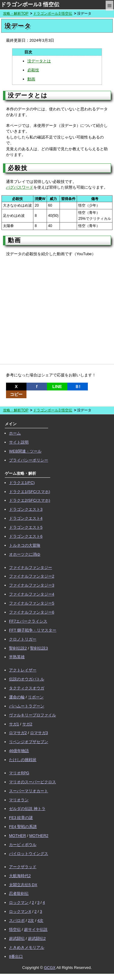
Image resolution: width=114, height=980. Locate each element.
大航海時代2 (20, 876)
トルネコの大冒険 (25, 545)
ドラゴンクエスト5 (26, 527)
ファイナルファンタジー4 (32, 594)
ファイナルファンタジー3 (32, 585)
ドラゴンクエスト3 (26, 509)
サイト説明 (19, 442)
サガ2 (27, 724)
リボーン (36, 697)
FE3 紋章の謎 (21, 818)
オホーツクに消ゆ (25, 554)
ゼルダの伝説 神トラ (27, 809)
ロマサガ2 (18, 733)
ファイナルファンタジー (31, 568)
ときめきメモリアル (27, 947)
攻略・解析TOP (16, 13)
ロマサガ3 (39, 733)
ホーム (15, 433)
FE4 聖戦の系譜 (23, 827)
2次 (31, 920)
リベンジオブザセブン (29, 742)
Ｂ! (78, 387)
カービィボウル (23, 845)
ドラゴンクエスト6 (26, 536)
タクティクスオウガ (27, 688)
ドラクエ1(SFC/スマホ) (30, 492)
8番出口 (16, 956)
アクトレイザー (23, 670)
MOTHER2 (39, 836)
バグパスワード (20, 187)
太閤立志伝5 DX (23, 885)
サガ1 (14, 724)
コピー (16, 394)
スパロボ (17, 920)
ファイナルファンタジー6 (32, 612)
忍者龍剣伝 (19, 893)
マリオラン (19, 800)
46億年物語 (19, 751)
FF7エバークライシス (28, 621)
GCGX (50, 968)
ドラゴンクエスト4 (26, 518)
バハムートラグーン (27, 706)
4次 (40, 920)
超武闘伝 (17, 938)
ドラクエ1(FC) (22, 483)
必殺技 (33, 70)
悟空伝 (15, 929)
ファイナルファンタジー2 (32, 576)
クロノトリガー (23, 639)
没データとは (39, 61)
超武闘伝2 (37, 938)
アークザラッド (23, 867)
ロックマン (19, 902)
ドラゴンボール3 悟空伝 (30, 4)
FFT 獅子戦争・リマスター (33, 630)
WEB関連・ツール (25, 451)
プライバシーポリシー (29, 460)
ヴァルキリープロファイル (32, 715)
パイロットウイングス (29, 854)
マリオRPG (19, 773)
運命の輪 (17, 697)
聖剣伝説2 (18, 648)
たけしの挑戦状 (23, 760)
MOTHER (17, 836)
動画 (31, 79)
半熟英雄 (17, 657)
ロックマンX (20, 911)
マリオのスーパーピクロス (32, 782)
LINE (57, 387)
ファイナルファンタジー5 (32, 603)
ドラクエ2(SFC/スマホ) (30, 500)
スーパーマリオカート (29, 791)
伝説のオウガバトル (27, 679)
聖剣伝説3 (39, 648)
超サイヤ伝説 (36, 929)
